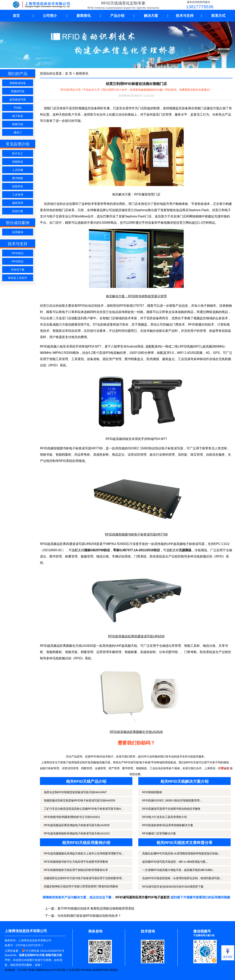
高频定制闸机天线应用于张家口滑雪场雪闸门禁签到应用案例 (81, 886)
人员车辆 (18, 170)
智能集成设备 (18, 83)
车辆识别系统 (121, 556)
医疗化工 (18, 153)
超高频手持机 (100, 970)
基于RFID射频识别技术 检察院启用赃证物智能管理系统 (96, 908)
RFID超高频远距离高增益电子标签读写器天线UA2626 (77, 825)
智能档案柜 (63, 455)
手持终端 (82, 346)
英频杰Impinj (43, 970)
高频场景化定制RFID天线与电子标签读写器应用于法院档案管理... (84, 878)
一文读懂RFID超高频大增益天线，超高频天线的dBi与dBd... (178, 870)
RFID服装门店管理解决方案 (159, 833)
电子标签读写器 (194, 544)
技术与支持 (185, 16)
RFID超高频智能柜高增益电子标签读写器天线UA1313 (77, 833)
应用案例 (18, 232)
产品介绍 (117, 16)
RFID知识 (18, 253)
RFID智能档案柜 (152, 792)
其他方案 (18, 211)
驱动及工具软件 (18, 278)
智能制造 (18, 162)
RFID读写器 (58, 970)
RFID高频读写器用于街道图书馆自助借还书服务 (171, 809)
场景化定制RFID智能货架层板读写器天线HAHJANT (75, 792)
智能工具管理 (59, 359)
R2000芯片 (125, 544)
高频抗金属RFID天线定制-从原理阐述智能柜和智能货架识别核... (181, 853)
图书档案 (18, 178)
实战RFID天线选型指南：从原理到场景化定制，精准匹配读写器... (182, 878)
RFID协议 (18, 261)
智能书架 (46, 455)
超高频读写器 (18, 99)
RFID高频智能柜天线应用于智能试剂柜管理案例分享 (76, 870)
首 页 (69, 73)
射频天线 (18, 124)
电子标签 (18, 116)
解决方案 (151, 16)
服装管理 (18, 203)
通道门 (18, 132)
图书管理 (56, 556)
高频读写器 (18, 91)
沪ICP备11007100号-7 (29, 945)
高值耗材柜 (101, 455)
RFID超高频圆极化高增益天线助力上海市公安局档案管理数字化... (84, 853)
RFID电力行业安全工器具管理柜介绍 (165, 817)
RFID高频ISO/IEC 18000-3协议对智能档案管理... (172, 800)
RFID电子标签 (26, 970)
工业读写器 (73, 970)
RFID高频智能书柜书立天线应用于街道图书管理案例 (76, 862)
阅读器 (113, 970)
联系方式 (218, 16)
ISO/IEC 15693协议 (141, 448)
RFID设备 (86, 970)
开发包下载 (18, 270)
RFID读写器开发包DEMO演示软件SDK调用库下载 (173, 887)
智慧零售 (18, 186)
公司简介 (50, 16)
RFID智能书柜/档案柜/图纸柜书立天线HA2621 (72, 817)
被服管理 (87, 556)
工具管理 (18, 195)
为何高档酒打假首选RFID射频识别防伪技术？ (89, 916)
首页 (16, 16)
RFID (78, 658)
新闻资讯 (84, 16)
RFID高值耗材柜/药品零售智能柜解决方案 (168, 825)
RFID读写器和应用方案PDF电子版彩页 (142, 897)
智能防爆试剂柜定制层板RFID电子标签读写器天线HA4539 (79, 800)
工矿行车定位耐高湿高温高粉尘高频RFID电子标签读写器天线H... (83, 809)
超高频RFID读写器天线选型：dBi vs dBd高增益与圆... (175, 862)
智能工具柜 (192, 646)
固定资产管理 (112, 359)
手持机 (18, 108)
